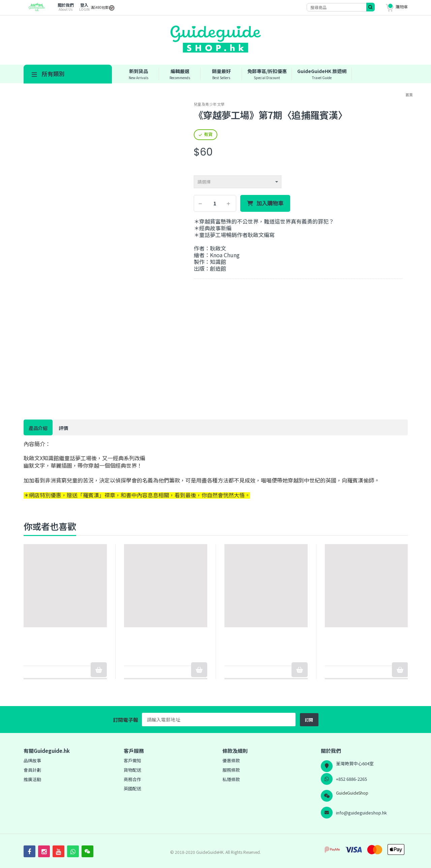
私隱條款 (231, 779)
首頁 (409, 95)
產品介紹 (38, 428)
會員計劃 (32, 770)
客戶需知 (132, 760)
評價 (63, 428)
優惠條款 (231, 760)
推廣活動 (32, 779)
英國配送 (132, 788)
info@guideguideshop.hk (361, 813)
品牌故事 (32, 760)
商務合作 (132, 779)
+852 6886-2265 (351, 779)
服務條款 (231, 770)
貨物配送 (132, 770)
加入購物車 (270, 203)
